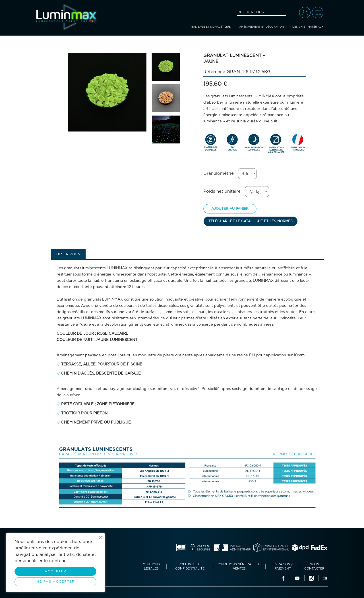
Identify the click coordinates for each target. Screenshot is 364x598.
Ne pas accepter (56, 582)
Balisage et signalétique (211, 27)
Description (68, 254)
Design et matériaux (308, 27)
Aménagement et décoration (261, 27)
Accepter (56, 571)
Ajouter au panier (230, 209)
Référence (214, 72)
